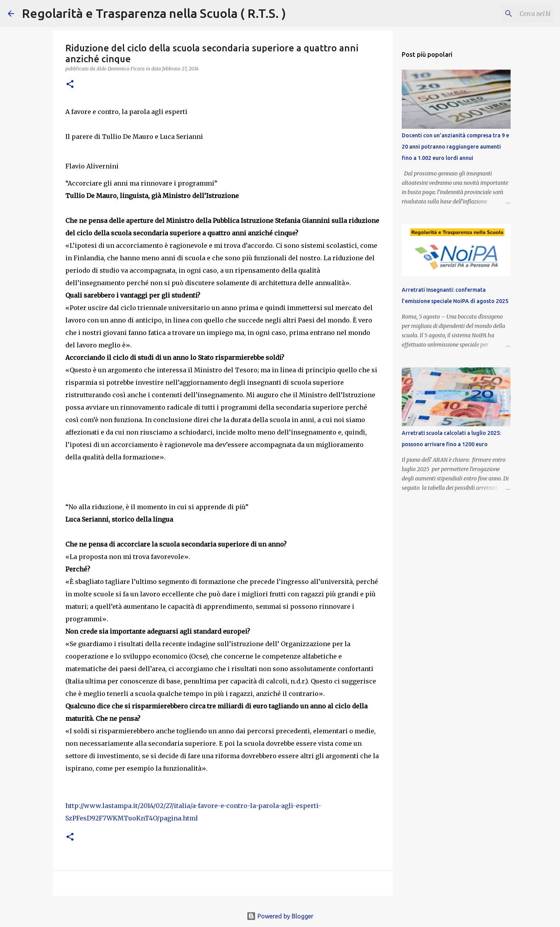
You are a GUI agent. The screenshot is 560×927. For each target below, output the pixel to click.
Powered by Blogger (280, 916)
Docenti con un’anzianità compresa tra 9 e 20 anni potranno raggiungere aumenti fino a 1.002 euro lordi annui (455, 147)
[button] (70, 85)
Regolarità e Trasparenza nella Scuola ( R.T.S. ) (154, 13)
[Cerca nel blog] (513, 14)
